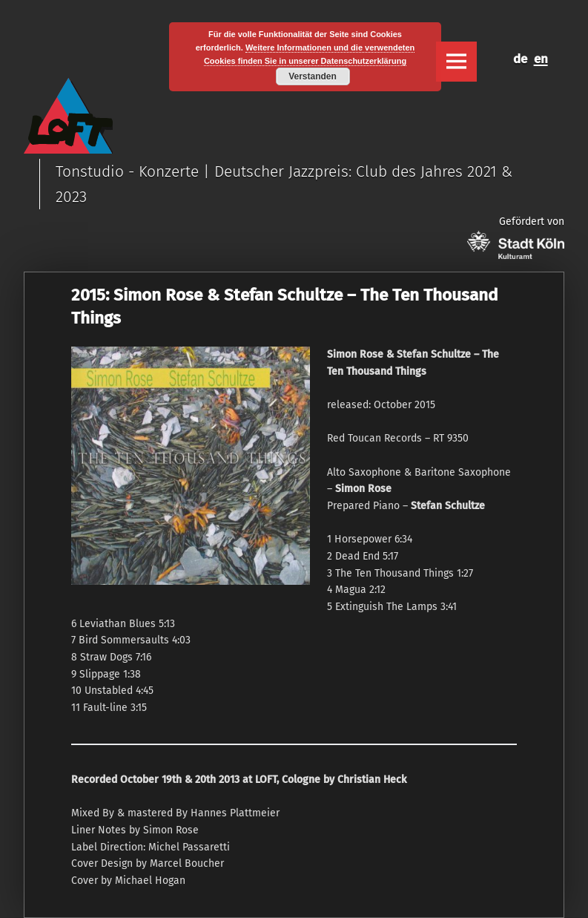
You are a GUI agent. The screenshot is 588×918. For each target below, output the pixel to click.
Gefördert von (516, 237)
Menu (456, 62)
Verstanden (313, 76)
